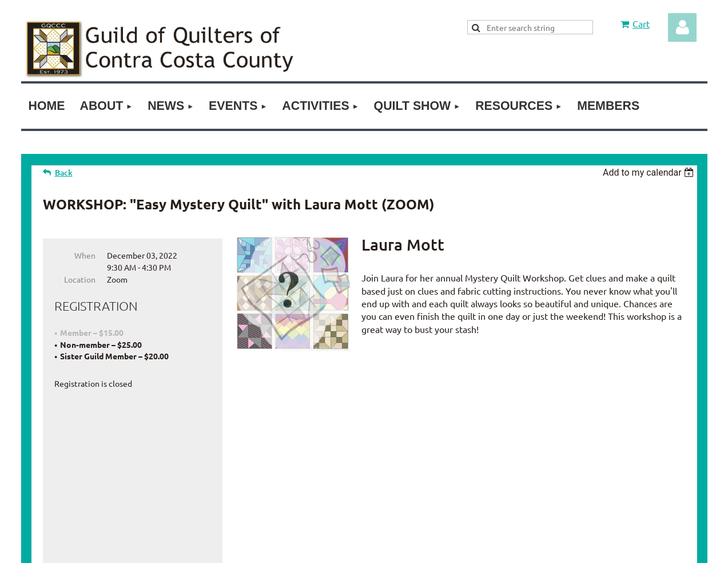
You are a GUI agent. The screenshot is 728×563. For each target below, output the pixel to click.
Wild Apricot (589, 548)
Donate (357, 460)
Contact (398, 460)
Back (64, 173)
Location (80, 279)
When (85, 255)
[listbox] (650, 173)
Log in (682, 27)
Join (323, 460)
